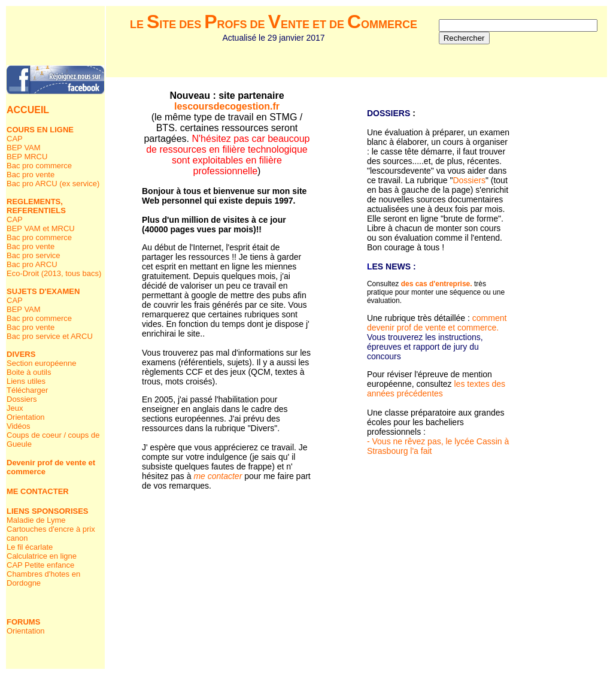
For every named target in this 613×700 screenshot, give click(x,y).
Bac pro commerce (39, 166)
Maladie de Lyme (36, 520)
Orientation (26, 417)
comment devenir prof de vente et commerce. (437, 323)
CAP (15, 139)
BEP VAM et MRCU (41, 228)
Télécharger (27, 390)
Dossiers (22, 399)
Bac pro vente (31, 175)
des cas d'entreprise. (437, 284)
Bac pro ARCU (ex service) (53, 184)
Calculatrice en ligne (42, 556)
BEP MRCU (27, 157)
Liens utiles (26, 381)
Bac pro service (34, 255)
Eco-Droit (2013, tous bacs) (54, 273)
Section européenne (41, 363)
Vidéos (19, 426)
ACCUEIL (28, 110)
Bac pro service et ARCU (50, 336)
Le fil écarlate (30, 547)
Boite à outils (29, 372)
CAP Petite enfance (40, 565)
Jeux (15, 408)
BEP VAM (24, 148)
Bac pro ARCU (32, 264)
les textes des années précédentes (436, 389)
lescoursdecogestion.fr (227, 106)
